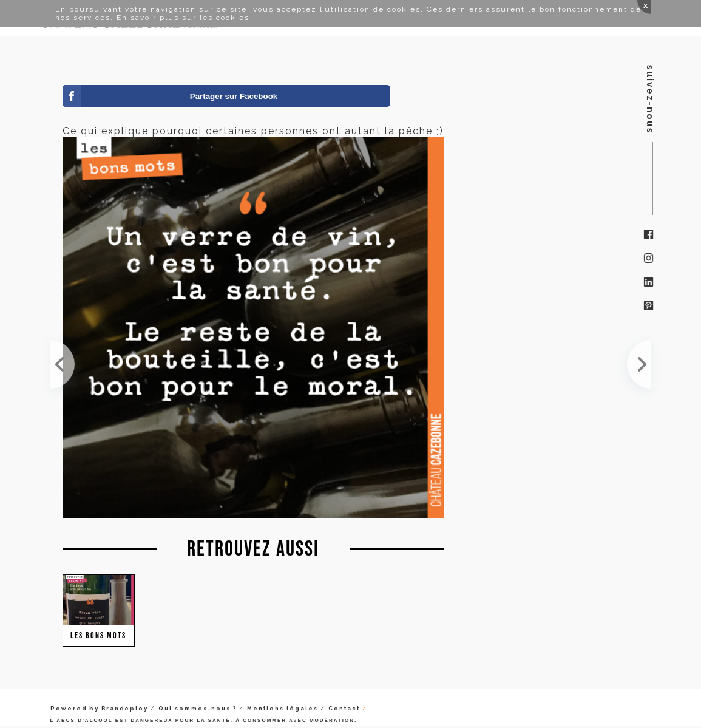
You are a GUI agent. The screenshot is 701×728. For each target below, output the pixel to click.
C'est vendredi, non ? (63, 364)
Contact (344, 709)
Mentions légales (283, 709)
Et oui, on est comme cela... (639, 364)
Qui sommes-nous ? (198, 709)
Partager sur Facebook (234, 96)
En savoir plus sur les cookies (183, 18)
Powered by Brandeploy (99, 709)
